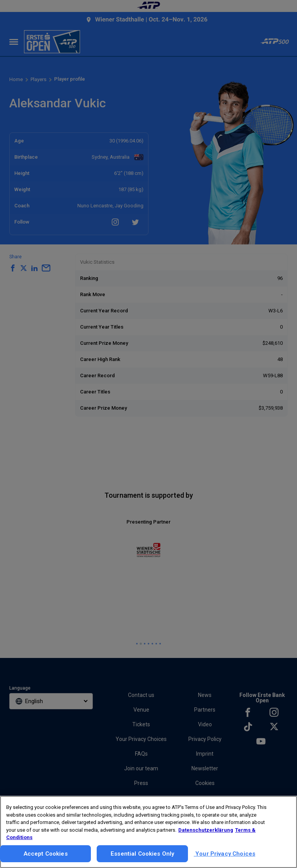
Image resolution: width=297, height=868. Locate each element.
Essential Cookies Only (142, 854)
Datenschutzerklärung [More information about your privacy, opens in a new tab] (206, 830)
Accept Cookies (46, 854)
